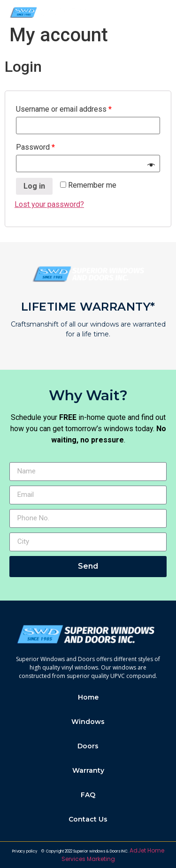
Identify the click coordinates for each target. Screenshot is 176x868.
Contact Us (88, 819)
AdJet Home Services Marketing (113, 855)
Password (35, 147)
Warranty (88, 770)
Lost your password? (49, 204)
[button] (162, 12)
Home (88, 697)
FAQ (88, 795)
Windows (88, 722)
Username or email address (64, 109)
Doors (88, 746)
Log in (34, 186)
